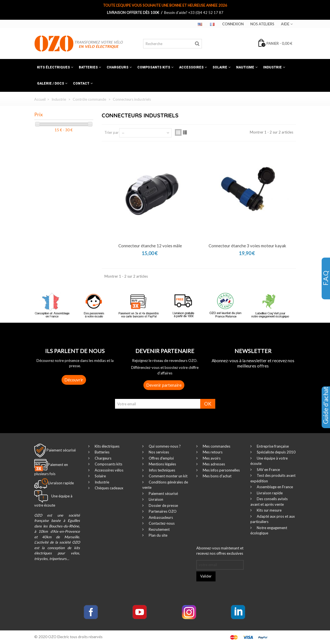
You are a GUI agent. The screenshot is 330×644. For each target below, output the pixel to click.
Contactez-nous (161, 523)
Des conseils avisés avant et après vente (269, 502)
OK (208, 404)
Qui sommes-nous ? (164, 446)
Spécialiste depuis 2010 (276, 452)
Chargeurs (118, 67)
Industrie (272, 67)
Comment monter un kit (168, 476)
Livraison (156, 499)
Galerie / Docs (51, 83)
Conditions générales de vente (165, 485)
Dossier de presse (163, 505)
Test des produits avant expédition (273, 478)
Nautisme (245, 67)
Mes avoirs (211, 458)
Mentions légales (162, 464)
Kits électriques (53, 67)
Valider (206, 576)
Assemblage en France (274, 487)
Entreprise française (272, 446)
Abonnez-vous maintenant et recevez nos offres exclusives (220, 551)
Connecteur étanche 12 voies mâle (150, 246)
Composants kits (154, 67)
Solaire (220, 67)
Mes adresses (213, 464)
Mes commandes (216, 446)
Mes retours (212, 452)
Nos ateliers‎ (262, 24)
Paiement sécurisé (61, 450)
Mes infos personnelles (221, 470)
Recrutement (159, 529)
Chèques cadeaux (109, 488)
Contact (81, 83)
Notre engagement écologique (269, 531)
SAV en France (268, 470)
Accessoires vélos (109, 470)
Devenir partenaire (164, 385)
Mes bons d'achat (217, 476)
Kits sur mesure (269, 510)
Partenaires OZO (162, 511)
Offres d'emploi (161, 458)
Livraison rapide (269, 493)
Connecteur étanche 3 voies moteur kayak (247, 246)
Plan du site (158, 535)
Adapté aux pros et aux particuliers (273, 519)
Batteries (88, 67)
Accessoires (191, 67)
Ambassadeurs (160, 517)
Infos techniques (162, 470)
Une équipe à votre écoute (269, 461)
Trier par (112, 132)
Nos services (158, 452)
